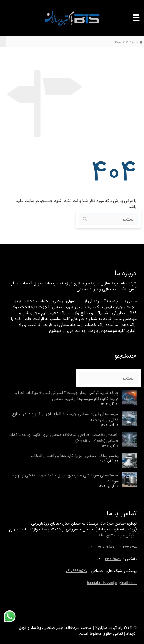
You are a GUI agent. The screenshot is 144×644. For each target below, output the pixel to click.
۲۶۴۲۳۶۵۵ (128, 547)
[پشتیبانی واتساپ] (10, 617)
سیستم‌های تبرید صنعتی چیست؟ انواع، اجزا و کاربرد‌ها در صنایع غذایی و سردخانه (65, 417)
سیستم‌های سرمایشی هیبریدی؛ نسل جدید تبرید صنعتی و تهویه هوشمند (65, 478)
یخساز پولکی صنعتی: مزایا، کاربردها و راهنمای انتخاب (75, 456)
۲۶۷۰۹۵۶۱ (106, 547)
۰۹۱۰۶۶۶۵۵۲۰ (76, 571)
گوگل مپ (126, 535)
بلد (101, 535)
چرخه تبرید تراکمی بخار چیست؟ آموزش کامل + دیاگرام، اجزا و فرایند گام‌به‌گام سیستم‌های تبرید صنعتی (67, 396)
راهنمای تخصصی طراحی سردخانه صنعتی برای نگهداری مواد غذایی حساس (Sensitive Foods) (63, 438)
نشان (111, 535)
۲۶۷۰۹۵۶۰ (113, 559)
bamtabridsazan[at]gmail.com (112, 583)
